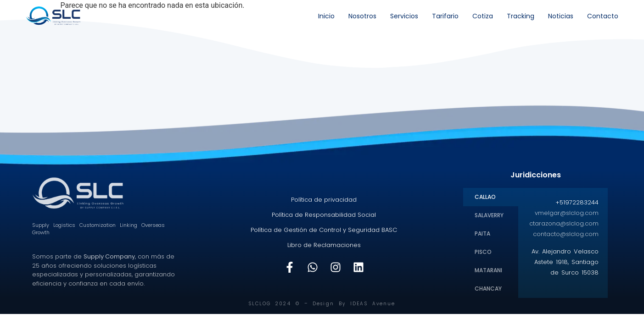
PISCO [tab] (483, 252)
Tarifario (445, 16)
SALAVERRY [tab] (489, 215)
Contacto (603, 16)
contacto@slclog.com (566, 234)
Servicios (404, 16)
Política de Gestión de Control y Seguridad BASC (324, 230)
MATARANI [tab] (488, 270)
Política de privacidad (324, 200)
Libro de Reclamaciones (324, 245)
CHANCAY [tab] (488, 289)
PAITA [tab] (482, 234)
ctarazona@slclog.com (564, 223)
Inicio (326, 16)
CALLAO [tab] (485, 197)
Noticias (561, 16)
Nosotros (362, 16)
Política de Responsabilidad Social (324, 215)
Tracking (521, 16)
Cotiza (483, 16)
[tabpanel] (563, 241)
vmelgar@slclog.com (567, 213)
